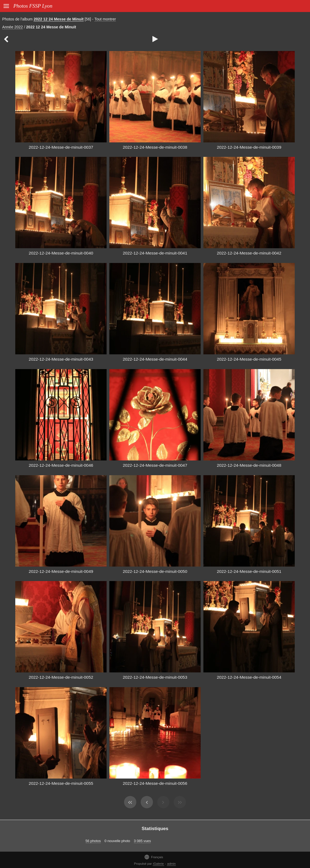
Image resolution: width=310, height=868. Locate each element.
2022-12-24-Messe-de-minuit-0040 (61, 253)
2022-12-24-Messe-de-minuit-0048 (249, 465)
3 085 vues (142, 841)
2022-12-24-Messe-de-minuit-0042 (249, 253)
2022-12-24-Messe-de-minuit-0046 (61, 465)
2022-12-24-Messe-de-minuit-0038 (155, 147)
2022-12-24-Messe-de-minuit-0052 (61, 677)
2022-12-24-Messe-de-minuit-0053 (155, 677)
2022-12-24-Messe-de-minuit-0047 (155, 465)
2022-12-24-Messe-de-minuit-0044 (155, 359)
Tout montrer (105, 19)
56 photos (93, 841)
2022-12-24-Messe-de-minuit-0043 (61, 359)
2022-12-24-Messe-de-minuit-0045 (249, 359)
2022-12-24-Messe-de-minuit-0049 (61, 571)
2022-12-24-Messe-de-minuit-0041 (155, 253)
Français (154, 857)
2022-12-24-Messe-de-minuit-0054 (249, 677)
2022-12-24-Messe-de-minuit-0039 (249, 147)
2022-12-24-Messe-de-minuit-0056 (155, 783)
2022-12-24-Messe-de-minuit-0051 (249, 571)
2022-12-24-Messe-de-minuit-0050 (155, 571)
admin (171, 864)
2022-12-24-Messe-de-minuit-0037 (61, 147)
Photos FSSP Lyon (33, 6)
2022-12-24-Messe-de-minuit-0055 (61, 783)
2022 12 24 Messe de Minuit (58, 19)
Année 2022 (13, 27)
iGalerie (158, 864)
